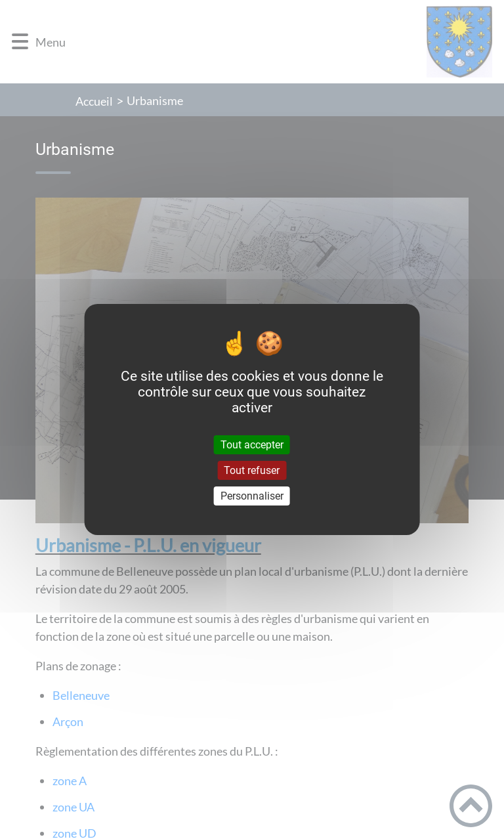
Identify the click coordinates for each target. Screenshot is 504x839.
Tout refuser (252, 470)
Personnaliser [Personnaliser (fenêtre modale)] (252, 496)
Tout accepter (252, 444)
